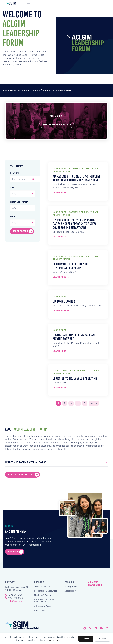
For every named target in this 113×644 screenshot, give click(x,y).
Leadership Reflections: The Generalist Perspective (71, 266)
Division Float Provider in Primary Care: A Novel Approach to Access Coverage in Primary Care (75, 224)
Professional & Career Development (44, 601)
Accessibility (70, 591)
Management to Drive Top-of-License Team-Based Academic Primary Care (77, 178)
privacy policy (55, 640)
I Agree (86, 639)
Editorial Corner (64, 301)
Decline (102, 639)
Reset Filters (20, 231)
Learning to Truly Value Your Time (75, 379)
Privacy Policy (71, 587)
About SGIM (40, 611)
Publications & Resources (46, 591)
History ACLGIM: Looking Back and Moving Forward (75, 337)
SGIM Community (42, 587)
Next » (94, 403)
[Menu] (31, 3)
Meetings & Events (42, 596)
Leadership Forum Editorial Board (26, 462)
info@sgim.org (15, 601)
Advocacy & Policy (43, 606)
